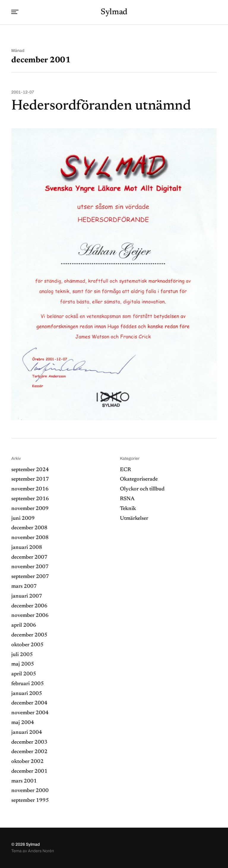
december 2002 (29, 752)
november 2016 (30, 489)
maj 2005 (23, 664)
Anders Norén (41, 851)
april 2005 (24, 674)
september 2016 (30, 499)
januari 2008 (27, 548)
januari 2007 (27, 596)
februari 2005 (28, 684)
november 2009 (30, 509)
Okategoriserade (139, 479)
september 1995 (30, 801)
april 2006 (24, 625)
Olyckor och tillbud (142, 489)
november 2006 (30, 616)
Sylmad (114, 12)
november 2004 (30, 713)
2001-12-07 (23, 92)
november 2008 (30, 538)
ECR (125, 470)
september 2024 (30, 470)
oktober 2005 (27, 645)
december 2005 (29, 635)
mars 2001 (24, 781)
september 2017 (30, 479)
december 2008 (29, 528)
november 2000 (30, 791)
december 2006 (29, 606)
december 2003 (29, 742)
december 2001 (29, 772)
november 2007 (30, 567)
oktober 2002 (27, 762)
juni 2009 (23, 519)
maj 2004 (23, 723)
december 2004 (29, 703)
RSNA (127, 499)
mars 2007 (24, 587)
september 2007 (30, 577)
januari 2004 (27, 733)
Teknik (128, 509)
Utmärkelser (134, 519)
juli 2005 (22, 655)
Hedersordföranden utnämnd (101, 106)
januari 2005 (27, 694)
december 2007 (29, 557)
